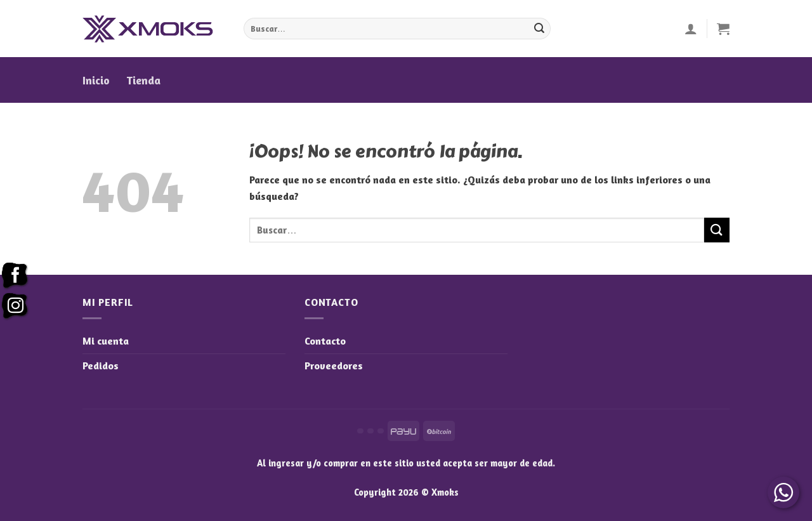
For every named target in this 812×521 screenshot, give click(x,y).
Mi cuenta (106, 341)
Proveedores (334, 366)
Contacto (325, 341)
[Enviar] (539, 29)
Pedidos (101, 366)
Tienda (143, 80)
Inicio (96, 80)
